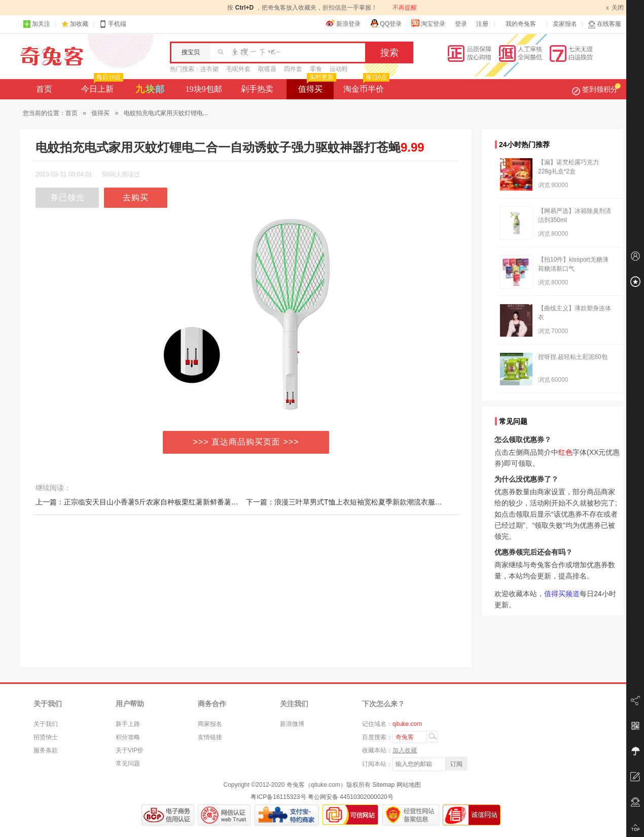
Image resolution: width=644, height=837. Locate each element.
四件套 (293, 69)
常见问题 (128, 763)
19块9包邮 (204, 89)
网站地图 (409, 785)
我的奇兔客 (521, 24)
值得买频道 (562, 594)
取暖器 (267, 69)
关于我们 (46, 724)
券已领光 (67, 197)
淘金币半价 (365, 86)
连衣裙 (209, 69)
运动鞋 (339, 69)
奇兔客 (52, 56)
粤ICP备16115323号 (278, 797)
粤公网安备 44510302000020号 (351, 797)
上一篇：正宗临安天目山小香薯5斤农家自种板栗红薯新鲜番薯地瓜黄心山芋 (155, 502)
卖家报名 (565, 24)
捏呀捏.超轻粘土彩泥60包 (573, 357)
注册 (482, 24)
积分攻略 (128, 737)
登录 (461, 24)
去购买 (136, 197)
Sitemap (383, 785)
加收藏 (79, 24)
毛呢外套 (238, 69)
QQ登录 (386, 23)
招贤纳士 (46, 737)
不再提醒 (405, 8)
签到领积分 (596, 89)
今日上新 (101, 86)
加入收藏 (405, 750)
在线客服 (604, 24)
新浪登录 (343, 23)
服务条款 (46, 750)
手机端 (113, 24)
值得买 (316, 86)
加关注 (37, 24)
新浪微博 (292, 724)
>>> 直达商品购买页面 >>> (246, 442)
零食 (316, 69)
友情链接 (210, 737)
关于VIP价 (130, 750)
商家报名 (210, 724)
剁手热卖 (257, 89)
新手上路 (128, 724)
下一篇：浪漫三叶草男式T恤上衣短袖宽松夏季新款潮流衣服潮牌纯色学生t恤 (366, 502)
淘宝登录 (428, 23)
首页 (44, 89)
